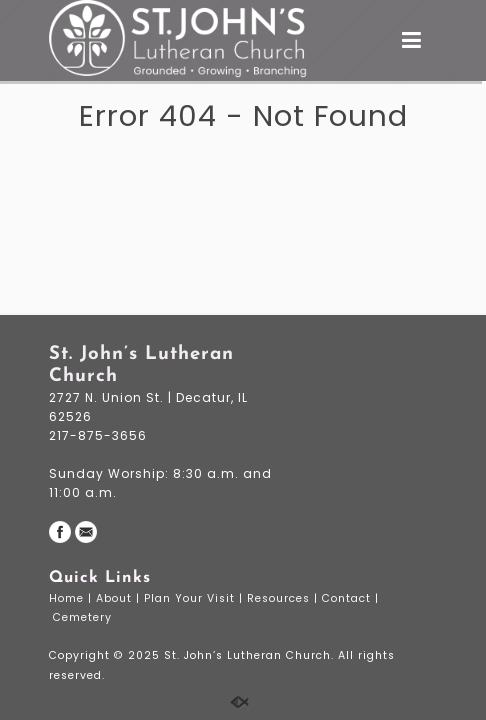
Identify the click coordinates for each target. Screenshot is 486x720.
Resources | (284, 598)
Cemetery (84, 617)
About (116, 598)
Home (68, 598)
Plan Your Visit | (195, 598)
